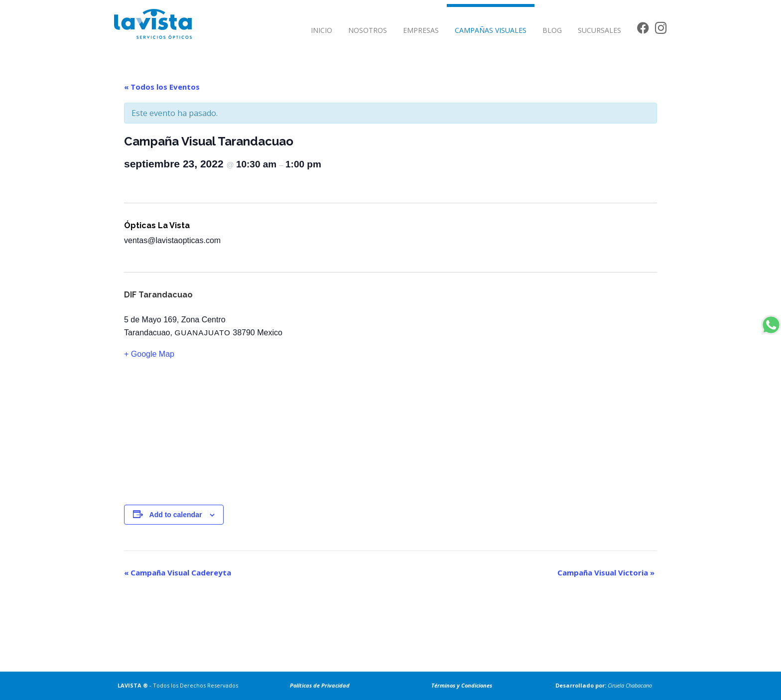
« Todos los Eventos (162, 87)
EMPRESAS (421, 30)
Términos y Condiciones (462, 685)
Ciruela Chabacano (630, 685)
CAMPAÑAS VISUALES (491, 30)
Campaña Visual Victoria (606, 572)
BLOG (552, 30)
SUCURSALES (599, 30)
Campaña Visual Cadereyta (178, 572)
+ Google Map (149, 354)
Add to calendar (176, 515)
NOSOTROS (368, 30)
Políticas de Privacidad (320, 685)
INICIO (322, 30)
